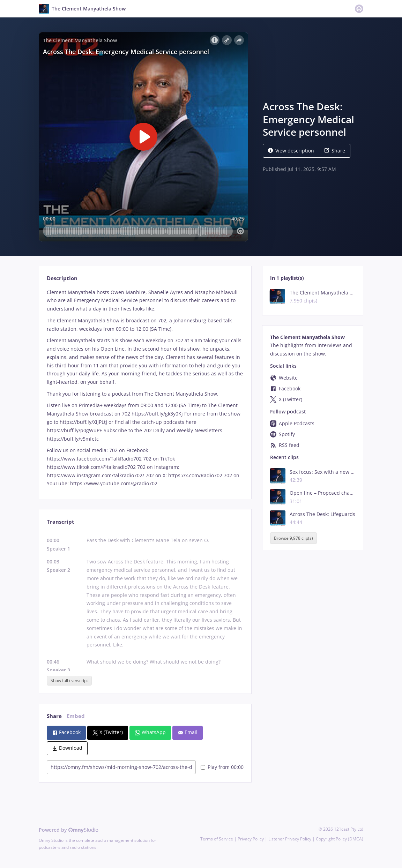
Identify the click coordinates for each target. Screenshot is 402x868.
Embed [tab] (76, 716)
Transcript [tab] (61, 522)
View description (291, 151)
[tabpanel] (145, 388)
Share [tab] (54, 716)
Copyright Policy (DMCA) (340, 839)
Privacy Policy (251, 839)
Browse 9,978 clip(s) (293, 538)
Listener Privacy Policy (290, 839)
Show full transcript (69, 680)
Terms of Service (217, 839)
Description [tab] (62, 278)
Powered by (69, 830)
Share (335, 151)
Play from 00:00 (222, 767)
